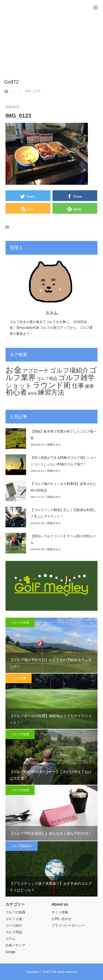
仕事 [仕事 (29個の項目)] (78, 386)
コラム (10, 939)
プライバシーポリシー (68, 925)
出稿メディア (15, 945)
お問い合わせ (62, 919)
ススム (51, 313)
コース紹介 (14, 925)
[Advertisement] (43, 42)
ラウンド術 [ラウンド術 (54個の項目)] (52, 385)
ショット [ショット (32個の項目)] (19, 386)
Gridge (10, 952)
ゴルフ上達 (19, 678)
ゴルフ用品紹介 (22, 846)
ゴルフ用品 (14, 932)
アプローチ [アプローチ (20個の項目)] (36, 371)
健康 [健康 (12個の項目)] (89, 386)
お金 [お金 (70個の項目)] (14, 370)
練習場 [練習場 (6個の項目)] (32, 393)
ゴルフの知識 (20, 622)
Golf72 (48, 972)
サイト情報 (60, 912)
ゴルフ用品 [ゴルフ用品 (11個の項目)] (47, 378)
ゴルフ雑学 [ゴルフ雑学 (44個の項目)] (76, 378)
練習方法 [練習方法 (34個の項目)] (51, 392)
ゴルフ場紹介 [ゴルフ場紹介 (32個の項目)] (69, 370)
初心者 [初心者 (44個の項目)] (16, 392)
